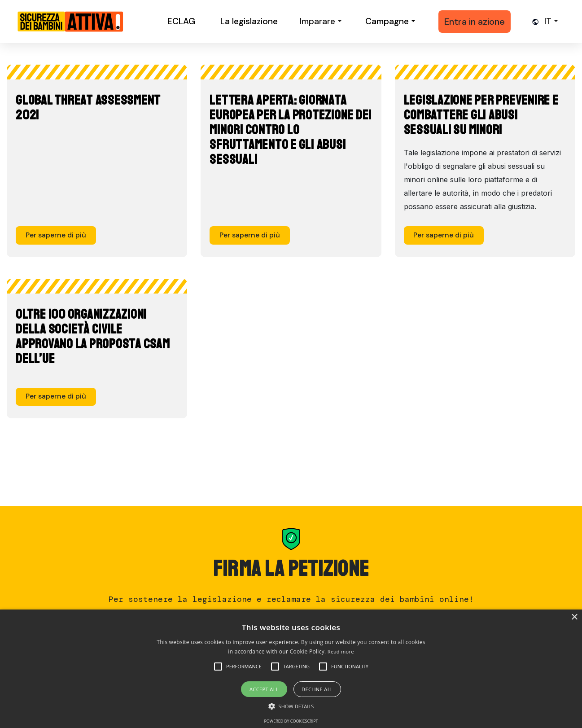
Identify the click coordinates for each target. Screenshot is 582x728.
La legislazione (249, 21)
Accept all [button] (264, 689)
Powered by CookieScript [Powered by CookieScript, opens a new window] (291, 721)
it (548, 21)
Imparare (317, 21)
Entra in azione (475, 22)
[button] (244, 667)
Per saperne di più (56, 235)
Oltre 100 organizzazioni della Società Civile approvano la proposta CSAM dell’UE (93, 336)
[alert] (291, 669)
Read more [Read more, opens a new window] (341, 651)
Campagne (387, 21)
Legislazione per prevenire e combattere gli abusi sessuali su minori (481, 115)
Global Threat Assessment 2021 (88, 107)
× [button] (574, 617)
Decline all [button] (317, 689)
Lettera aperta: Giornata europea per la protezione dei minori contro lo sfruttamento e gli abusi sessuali (291, 130)
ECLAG (181, 21)
